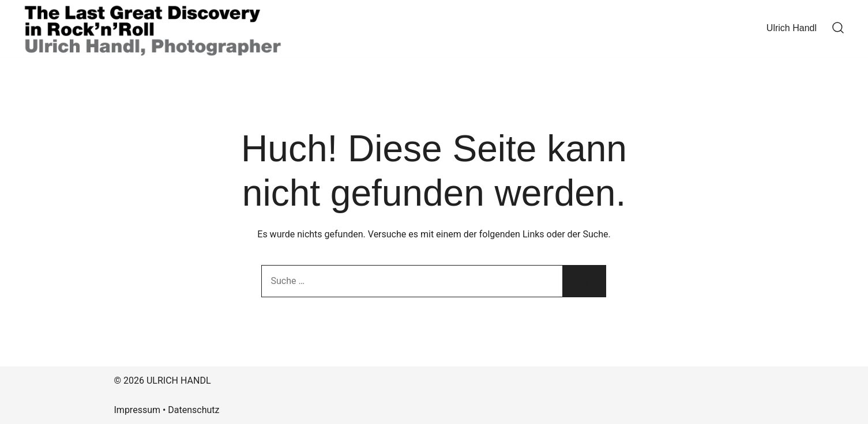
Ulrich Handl (792, 28)
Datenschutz (193, 410)
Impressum (138, 410)
